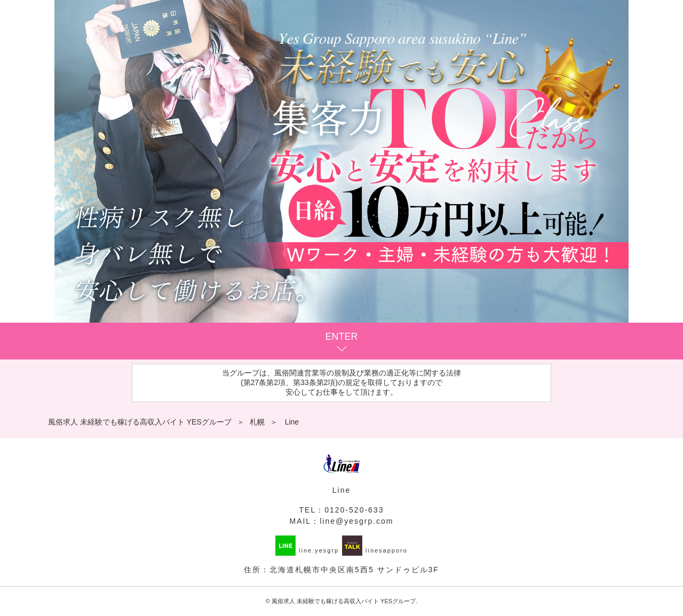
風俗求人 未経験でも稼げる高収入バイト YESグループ (344, 601)
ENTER (341, 337)
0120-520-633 (354, 510)
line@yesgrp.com (356, 521)
